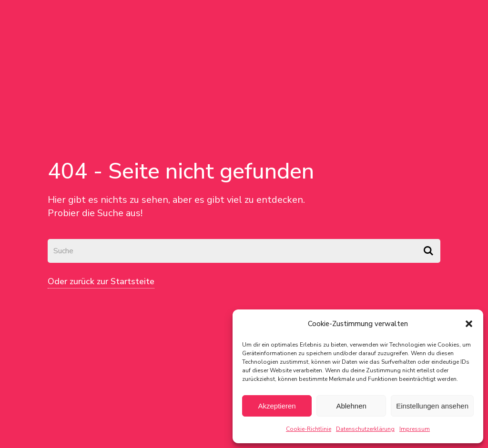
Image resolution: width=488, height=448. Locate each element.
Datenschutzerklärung (365, 429)
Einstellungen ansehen (432, 406)
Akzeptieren (277, 406)
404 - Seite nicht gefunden (181, 171)
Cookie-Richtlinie (309, 429)
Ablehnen (351, 406)
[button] (469, 324)
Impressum (415, 429)
